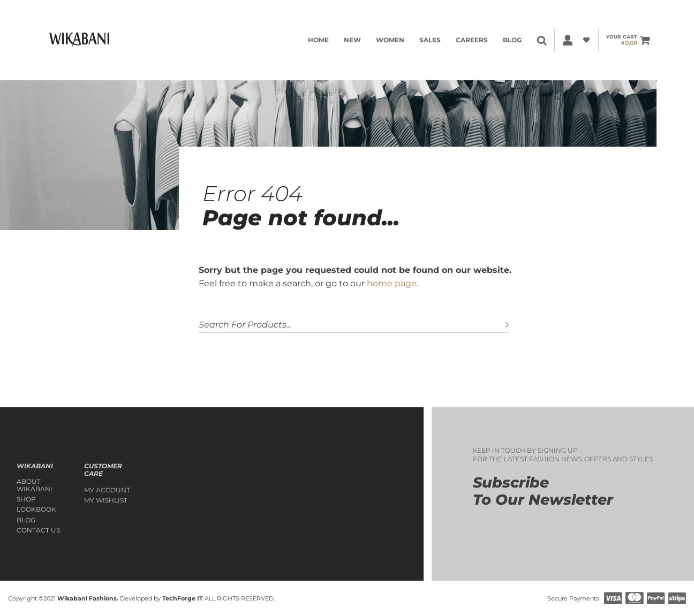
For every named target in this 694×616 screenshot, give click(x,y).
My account (107, 490)
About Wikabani (35, 485)
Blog (512, 40)
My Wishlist (106, 500)
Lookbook (36, 509)
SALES (430, 40)
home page (392, 283)
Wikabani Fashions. (88, 598)
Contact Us (38, 530)
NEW (352, 40)
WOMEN (390, 40)
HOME (318, 40)
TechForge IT (183, 598)
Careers (472, 40)
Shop (26, 499)
